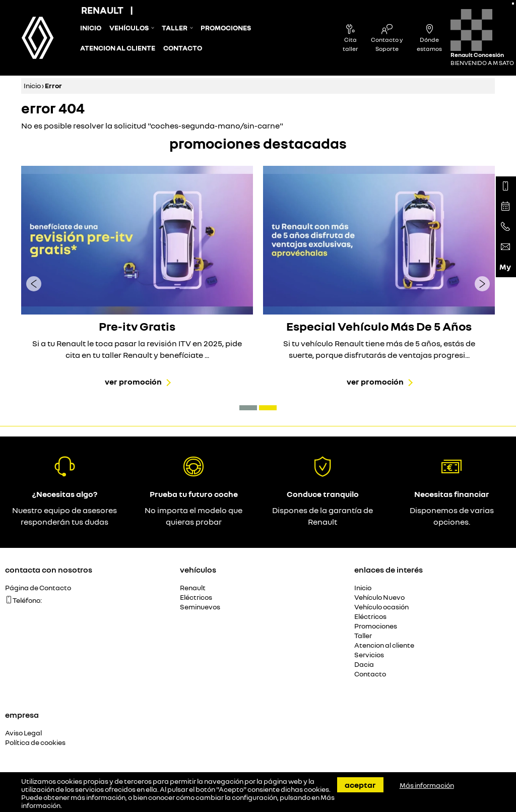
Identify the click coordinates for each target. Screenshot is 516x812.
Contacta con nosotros (49, 570)
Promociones (226, 28)
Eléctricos (196, 598)
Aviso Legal (23, 733)
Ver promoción (133, 382)
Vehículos (129, 28)
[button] (248, 408)
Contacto (183, 48)
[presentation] (34, 283)
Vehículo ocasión (381, 607)
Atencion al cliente (118, 48)
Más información (427, 785)
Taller (175, 28)
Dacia (364, 665)
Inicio (91, 28)
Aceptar (360, 785)
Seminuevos (200, 607)
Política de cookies (35, 743)
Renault (193, 588)
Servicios (369, 655)
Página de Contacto (38, 588)
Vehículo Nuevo (379, 598)
